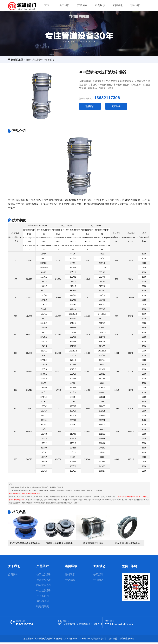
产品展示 (82, 6)
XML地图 (91, 640)
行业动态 (98, 581)
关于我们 (64, 6)
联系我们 (135, 6)
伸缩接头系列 (44, 581)
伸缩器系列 (43, 603)
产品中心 (37, 61)
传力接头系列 (44, 592)
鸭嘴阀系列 (43, 608)
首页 (47, 6)
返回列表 (116, 108)
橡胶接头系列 (44, 576)
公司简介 (13, 576)
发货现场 (70, 581)
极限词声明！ (102, 640)
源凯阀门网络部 (127, 640)
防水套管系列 (44, 587)
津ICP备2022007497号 (75, 640)
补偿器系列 (49, 61)
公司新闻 (98, 576)
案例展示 (100, 6)
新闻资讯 (118, 6)
